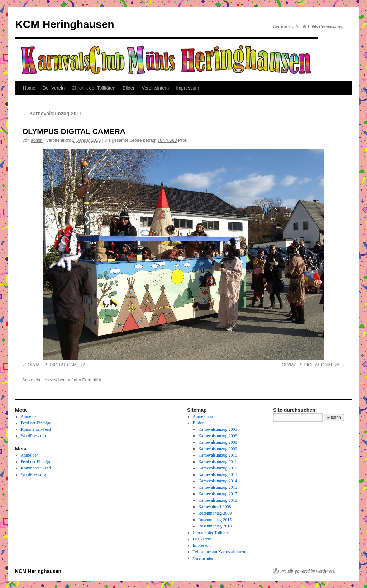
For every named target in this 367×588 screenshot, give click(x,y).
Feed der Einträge (36, 423)
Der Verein (54, 88)
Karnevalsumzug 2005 (218, 429)
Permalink (92, 380)
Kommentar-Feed (36, 429)
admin (37, 140)
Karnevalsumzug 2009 (218, 449)
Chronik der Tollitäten (94, 88)
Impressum (187, 88)
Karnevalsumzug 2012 (218, 468)
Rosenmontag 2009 (215, 513)
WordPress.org (33, 436)
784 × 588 (167, 140)
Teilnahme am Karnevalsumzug (220, 552)
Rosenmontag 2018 (215, 526)
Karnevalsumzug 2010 (218, 455)
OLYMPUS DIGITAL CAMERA (56, 365)
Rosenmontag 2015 (215, 520)
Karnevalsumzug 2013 (218, 474)
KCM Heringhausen (65, 24)
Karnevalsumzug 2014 (218, 481)
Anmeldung (203, 416)
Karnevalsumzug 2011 (52, 114)
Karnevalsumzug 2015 (218, 487)
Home (29, 88)
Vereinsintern (155, 88)
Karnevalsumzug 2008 (218, 442)
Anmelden (30, 416)
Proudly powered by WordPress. (308, 571)
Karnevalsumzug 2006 (218, 436)
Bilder (128, 88)
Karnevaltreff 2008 (215, 507)
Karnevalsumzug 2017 (218, 494)
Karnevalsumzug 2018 (218, 500)
